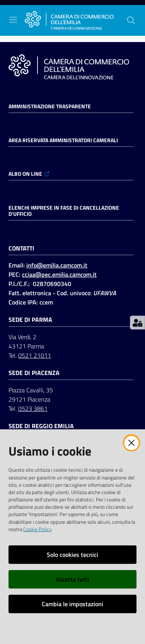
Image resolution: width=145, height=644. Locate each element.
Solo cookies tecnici (72, 555)
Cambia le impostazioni (72, 604)
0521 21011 (35, 355)
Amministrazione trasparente (50, 106)
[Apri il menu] (13, 20)
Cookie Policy (37, 529)
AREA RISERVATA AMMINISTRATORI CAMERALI (63, 140)
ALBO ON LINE (29, 174)
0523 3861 (33, 409)
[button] (131, 20)
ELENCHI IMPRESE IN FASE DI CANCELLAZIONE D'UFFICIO (64, 211)
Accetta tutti (72, 579)
